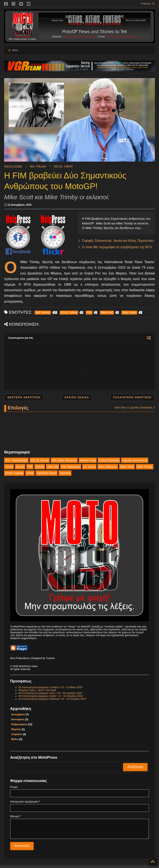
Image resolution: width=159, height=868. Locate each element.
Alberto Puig (88, 460)
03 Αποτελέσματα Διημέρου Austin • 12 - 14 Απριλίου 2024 (51, 696)
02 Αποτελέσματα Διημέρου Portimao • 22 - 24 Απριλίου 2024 (52, 699)
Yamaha (65, 473)
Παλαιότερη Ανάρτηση (132, 397)
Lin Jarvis (89, 467)
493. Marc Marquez (64, 460)
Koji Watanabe (71, 467)
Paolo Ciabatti (14, 473)
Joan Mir (53, 467)
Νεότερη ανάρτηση (24, 397)
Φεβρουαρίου (19, 724)
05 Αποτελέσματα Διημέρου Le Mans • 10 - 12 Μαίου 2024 (50, 687)
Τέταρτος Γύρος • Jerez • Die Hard (37, 690)
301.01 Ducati (40, 460)
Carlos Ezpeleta (109, 460)
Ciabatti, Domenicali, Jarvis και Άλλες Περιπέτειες (118, 241)
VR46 (30, 473)
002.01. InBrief (63, 166)
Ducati (20, 467)
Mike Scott (127, 467)
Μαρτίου (16, 729)
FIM (30, 467)
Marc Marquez (108, 467)
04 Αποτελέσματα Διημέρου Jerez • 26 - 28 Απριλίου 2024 (50, 693)
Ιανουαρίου (18, 719)
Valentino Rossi (47, 473)
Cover (9, 467)
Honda (40, 467)
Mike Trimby (145, 467)
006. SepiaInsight (16, 460)
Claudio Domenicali (135, 460)
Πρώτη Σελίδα (13, 166)
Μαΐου (15, 739)
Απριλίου (17, 734)
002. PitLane (38, 166)
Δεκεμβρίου (18, 714)
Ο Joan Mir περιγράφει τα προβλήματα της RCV (117, 247)
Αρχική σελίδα (77, 397)
